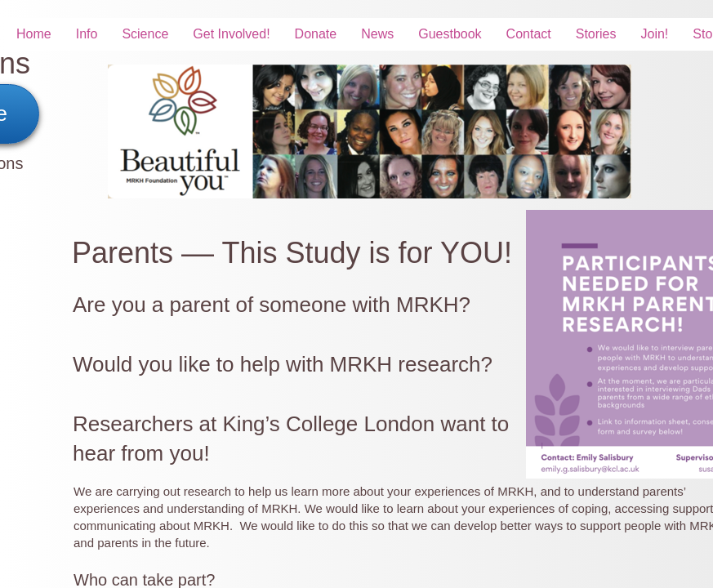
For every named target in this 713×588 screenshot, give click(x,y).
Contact (529, 34)
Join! (655, 34)
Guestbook (450, 34)
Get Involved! (231, 34)
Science (145, 34)
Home (34, 34)
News (377, 34)
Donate (316, 34)
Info (87, 34)
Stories (596, 34)
